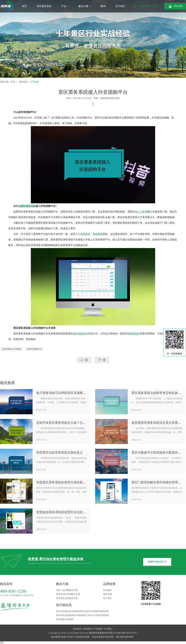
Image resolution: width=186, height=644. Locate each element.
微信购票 (98, 234)
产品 (65, 6)
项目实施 (107, 594)
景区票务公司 (64, 637)
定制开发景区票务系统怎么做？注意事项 (64, 423)
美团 (113, 234)
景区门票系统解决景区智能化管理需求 (158, 482)
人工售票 (142, 212)
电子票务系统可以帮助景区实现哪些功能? (65, 393)
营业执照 (77, 629)
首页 (24, 6)
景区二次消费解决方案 (67, 590)
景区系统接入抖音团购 (12, 349)
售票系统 (85, 234)
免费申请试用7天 (157, 562)
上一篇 (84, 360)
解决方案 (85, 6)
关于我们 (120, 6)
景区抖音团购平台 (34, 349)
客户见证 (107, 598)
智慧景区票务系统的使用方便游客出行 (63, 482)
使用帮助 (87, 629)
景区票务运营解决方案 (67, 598)
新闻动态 (24, 82)
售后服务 (107, 590)
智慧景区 (135, 334)
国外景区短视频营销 (66, 615)
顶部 (2, 643)
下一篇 (102, 360)
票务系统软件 (80, 334)
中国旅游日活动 (84, 615)
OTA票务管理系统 (100, 615)
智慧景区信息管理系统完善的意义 (60, 452)
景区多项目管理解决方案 (68, 594)
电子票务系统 (122, 637)
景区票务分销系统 (65, 619)
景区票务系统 (44, 6)
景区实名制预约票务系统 (97, 611)
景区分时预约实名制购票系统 (70, 611)
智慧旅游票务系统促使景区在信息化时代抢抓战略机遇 (73, 512)
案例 (103, 6)
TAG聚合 (108, 629)
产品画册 (98, 629)
